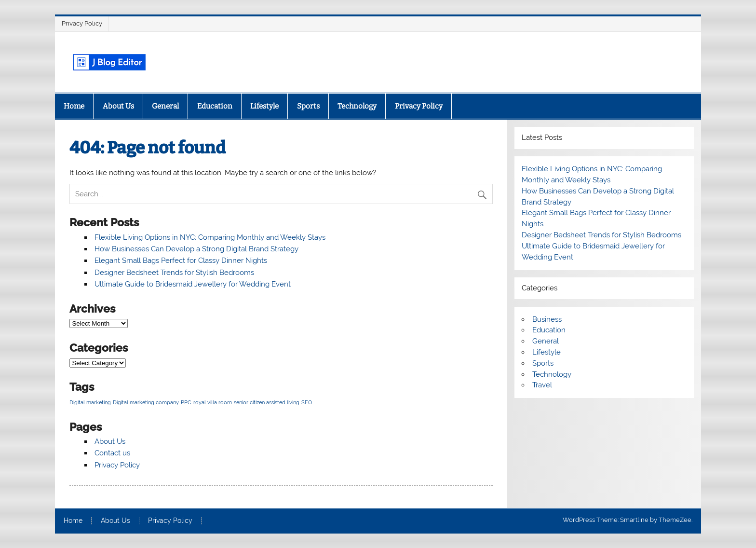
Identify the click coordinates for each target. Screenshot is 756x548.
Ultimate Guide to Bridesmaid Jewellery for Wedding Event (193, 284)
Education (215, 106)
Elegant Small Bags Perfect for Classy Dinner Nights (181, 260)
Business (547, 319)
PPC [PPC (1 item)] (186, 402)
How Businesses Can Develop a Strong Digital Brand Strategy (196, 249)
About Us (118, 106)
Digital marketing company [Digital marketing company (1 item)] (146, 402)
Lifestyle (264, 106)
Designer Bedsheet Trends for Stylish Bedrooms (174, 273)
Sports (308, 106)
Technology (357, 106)
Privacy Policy (82, 23)
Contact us (112, 453)
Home (74, 106)
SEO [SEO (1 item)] (307, 402)
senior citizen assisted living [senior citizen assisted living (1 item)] (267, 402)
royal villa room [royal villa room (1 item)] (213, 402)
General (165, 106)
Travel (542, 385)
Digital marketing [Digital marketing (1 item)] (90, 402)
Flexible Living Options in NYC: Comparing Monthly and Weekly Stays (210, 237)
